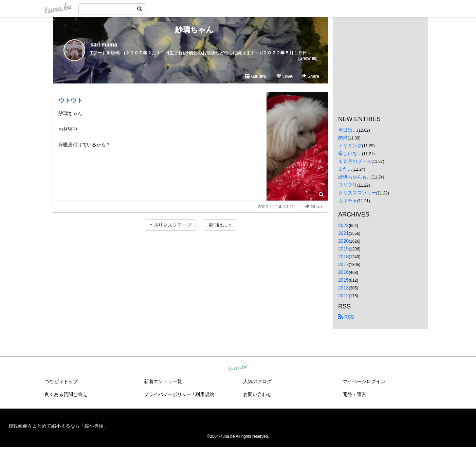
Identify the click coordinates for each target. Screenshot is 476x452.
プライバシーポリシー (168, 394)
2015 (343, 280)
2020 (343, 241)
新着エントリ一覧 (163, 381)
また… (345, 169)
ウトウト (71, 100)
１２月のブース (355, 161)
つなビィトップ (61, 381)
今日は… (348, 130)
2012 (343, 296)
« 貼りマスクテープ (170, 225)
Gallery (256, 76)
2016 (343, 272)
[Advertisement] (190, 250)
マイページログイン (364, 381)
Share (310, 76)
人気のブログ (257, 381)
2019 (343, 249)
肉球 (343, 138)
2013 (343, 288)
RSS (346, 317)
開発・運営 (354, 394)
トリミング (350, 146)
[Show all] (308, 58)
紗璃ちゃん (191, 30)
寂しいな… (350, 153)
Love (285, 76)
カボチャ (348, 201)
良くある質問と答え (66, 394)
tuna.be (238, 368)
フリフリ (348, 185)
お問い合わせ (257, 394)
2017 (343, 264)
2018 (343, 257)
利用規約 (205, 394)
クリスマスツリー (357, 193)
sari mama (104, 45)
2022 (343, 225)
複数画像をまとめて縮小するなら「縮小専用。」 (61, 426)
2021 (343, 233)
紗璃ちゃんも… (355, 177)
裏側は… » (220, 225)
